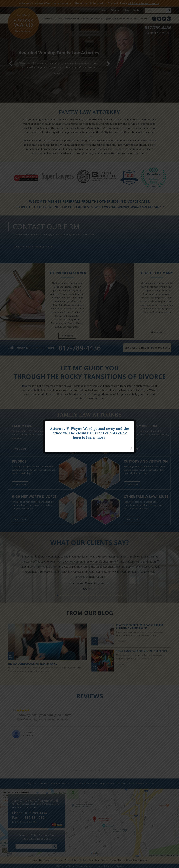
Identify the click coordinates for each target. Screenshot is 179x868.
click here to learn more (100, 435)
